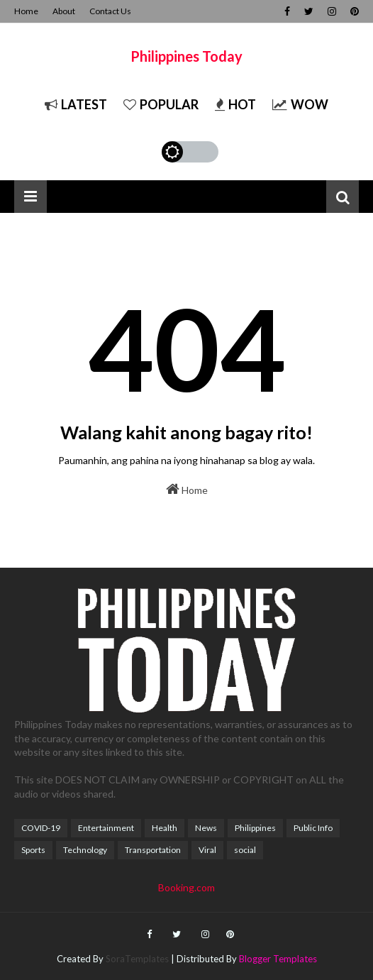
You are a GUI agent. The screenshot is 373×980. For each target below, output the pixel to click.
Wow (300, 104)
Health (165, 828)
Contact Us (110, 11)
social (245, 850)
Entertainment (106, 828)
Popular (161, 104)
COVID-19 (41, 828)
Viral (207, 850)
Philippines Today (186, 56)
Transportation (153, 850)
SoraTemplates (137, 959)
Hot (235, 104)
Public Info (313, 828)
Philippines (255, 828)
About (64, 11)
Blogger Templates (278, 959)
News (206, 828)
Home (26, 11)
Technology (85, 850)
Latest (76, 104)
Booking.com (186, 887)
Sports (33, 850)
